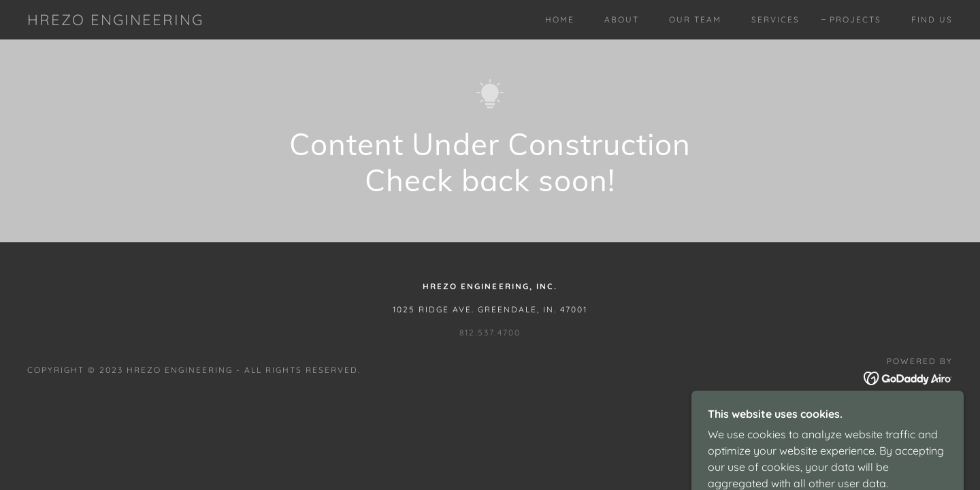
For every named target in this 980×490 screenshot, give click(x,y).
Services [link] (775, 19)
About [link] (622, 19)
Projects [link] (855, 19)
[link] (115, 21)
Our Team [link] (695, 19)
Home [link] (560, 19)
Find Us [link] (932, 19)
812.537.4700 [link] (490, 332)
